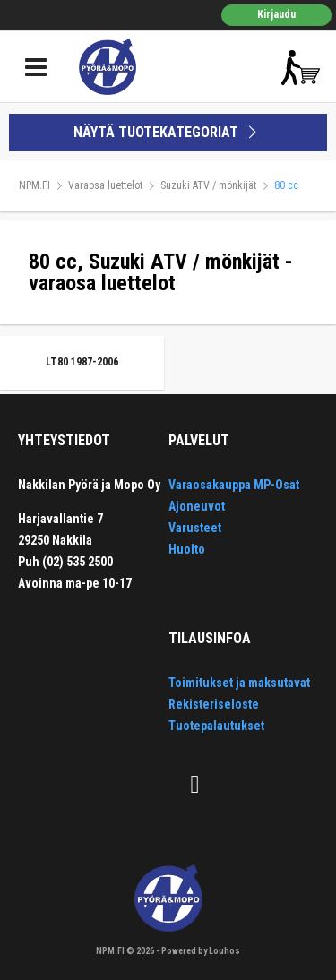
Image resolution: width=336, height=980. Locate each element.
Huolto (187, 549)
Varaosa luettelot (105, 185)
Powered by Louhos (201, 951)
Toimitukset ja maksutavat (239, 683)
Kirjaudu (276, 14)
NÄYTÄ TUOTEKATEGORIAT (168, 132)
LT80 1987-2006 (82, 362)
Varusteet (195, 528)
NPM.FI (34, 185)
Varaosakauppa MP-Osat (234, 485)
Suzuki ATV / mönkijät (208, 185)
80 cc (286, 185)
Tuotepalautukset (216, 726)
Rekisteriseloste (214, 704)
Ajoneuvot (197, 506)
